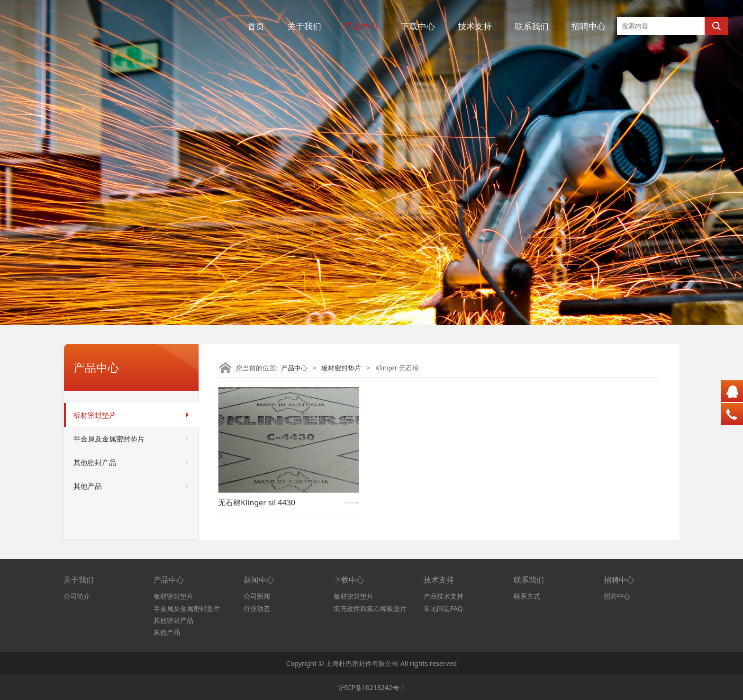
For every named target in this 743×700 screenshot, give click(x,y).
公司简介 (77, 596)
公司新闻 (257, 596)
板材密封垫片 (95, 415)
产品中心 (361, 26)
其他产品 (88, 486)
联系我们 (532, 26)
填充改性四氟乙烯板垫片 (370, 608)
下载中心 (418, 26)
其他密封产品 (95, 462)
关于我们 (304, 26)
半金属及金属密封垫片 (109, 439)
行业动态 (257, 608)
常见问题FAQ (443, 608)
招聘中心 (589, 26)
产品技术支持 (444, 596)
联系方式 (527, 596)
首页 (256, 26)
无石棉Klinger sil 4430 (257, 503)
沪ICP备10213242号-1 (372, 687)
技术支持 (475, 26)
